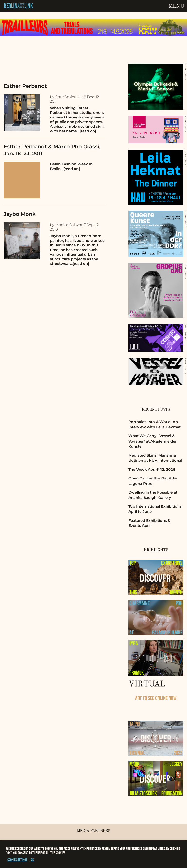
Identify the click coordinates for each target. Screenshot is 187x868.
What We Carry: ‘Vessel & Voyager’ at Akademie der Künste (152, 441)
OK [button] (33, 860)
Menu (176, 6)
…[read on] (87, 131)
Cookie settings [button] (17, 860)
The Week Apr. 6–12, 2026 (152, 469)
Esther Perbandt (25, 86)
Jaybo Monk (20, 214)
